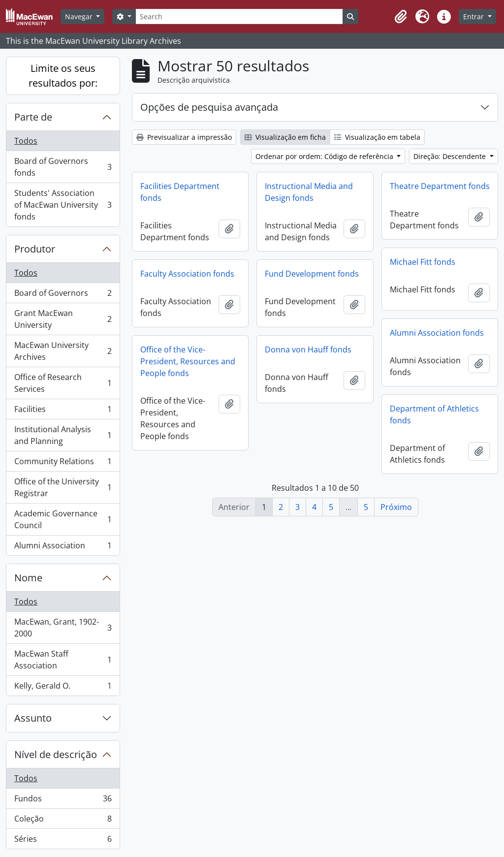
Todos (26, 141)
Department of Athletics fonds (434, 414)
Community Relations (63, 463)
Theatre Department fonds (440, 186)
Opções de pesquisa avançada (209, 107)
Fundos (63, 801)
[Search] (239, 16)
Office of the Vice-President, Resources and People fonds (188, 361)
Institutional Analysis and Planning (63, 435)
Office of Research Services (63, 383)
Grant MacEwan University (63, 319)
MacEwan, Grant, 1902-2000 (63, 628)
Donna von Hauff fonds (308, 349)
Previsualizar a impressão (184, 137)
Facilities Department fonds (180, 192)
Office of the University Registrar (63, 487)
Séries (63, 841)
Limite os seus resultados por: (63, 76)
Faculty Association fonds (187, 274)
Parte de (33, 117)
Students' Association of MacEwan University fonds (63, 205)
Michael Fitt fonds (423, 262)
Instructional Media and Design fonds (309, 192)
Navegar (80, 16)
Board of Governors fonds (63, 167)
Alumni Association (63, 547)
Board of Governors (63, 295)
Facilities (63, 411)
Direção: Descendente (451, 156)
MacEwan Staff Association (63, 660)
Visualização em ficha (285, 137)
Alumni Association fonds (437, 333)
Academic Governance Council (63, 519)
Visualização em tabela (377, 137)
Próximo (396, 507)
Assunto (33, 718)
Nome (28, 578)
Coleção (63, 821)
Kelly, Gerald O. (63, 688)
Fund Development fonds (312, 274)
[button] (401, 17)
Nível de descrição (56, 754)
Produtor (35, 249)
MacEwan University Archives (63, 351)
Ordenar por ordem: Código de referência (325, 156)
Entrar (474, 16)
